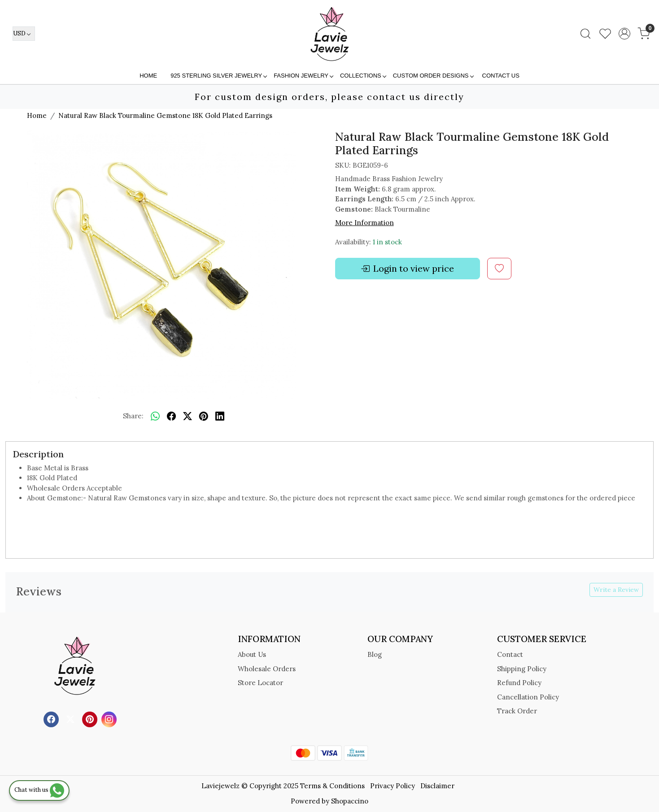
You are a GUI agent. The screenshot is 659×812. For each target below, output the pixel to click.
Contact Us (501, 76)
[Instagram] (110, 719)
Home (148, 76)
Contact (510, 654)
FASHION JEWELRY (303, 76)
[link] (585, 34)
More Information (364, 223)
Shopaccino (350, 801)
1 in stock (387, 242)
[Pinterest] (91, 719)
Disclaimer (437, 786)
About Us (252, 654)
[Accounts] (624, 34)
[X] (72, 719)
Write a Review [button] (616, 590)
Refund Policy (519, 683)
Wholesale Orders (267, 669)
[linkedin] (220, 417)
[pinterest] (204, 417)
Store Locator (260, 683)
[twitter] (188, 417)
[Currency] (24, 34)
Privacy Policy (393, 786)
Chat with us (39, 790)
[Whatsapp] (155, 417)
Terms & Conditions (332, 786)
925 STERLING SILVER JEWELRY (218, 76)
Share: (133, 416)
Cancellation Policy (528, 697)
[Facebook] (52, 719)
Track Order (517, 711)
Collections (363, 76)
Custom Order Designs (433, 76)
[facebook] (171, 417)
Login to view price (407, 269)
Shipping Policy (522, 669)
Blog (375, 654)
